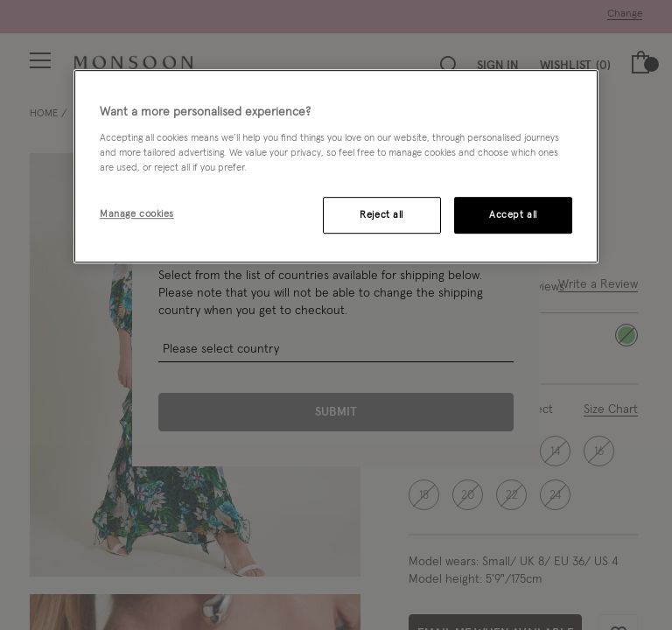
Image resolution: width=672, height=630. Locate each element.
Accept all (513, 215)
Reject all (381, 215)
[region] (336, 166)
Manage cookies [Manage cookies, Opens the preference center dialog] (137, 214)
